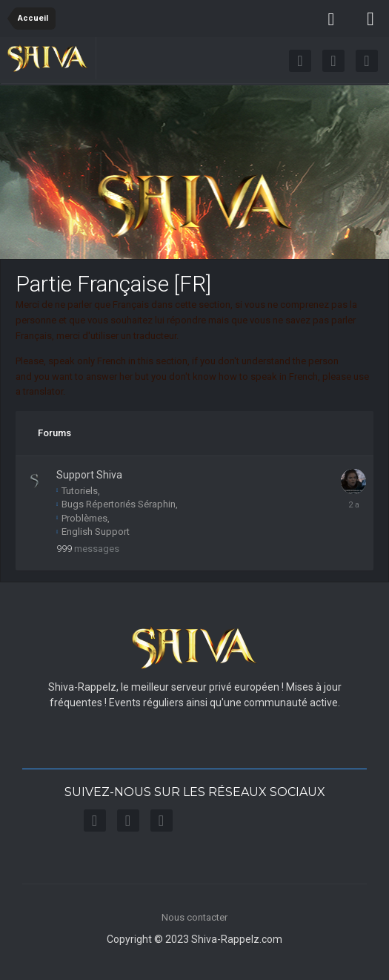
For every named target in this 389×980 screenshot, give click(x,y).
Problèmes (82, 518)
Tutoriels (77, 491)
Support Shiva (89, 475)
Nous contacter (194, 917)
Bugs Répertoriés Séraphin (116, 504)
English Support (93, 532)
